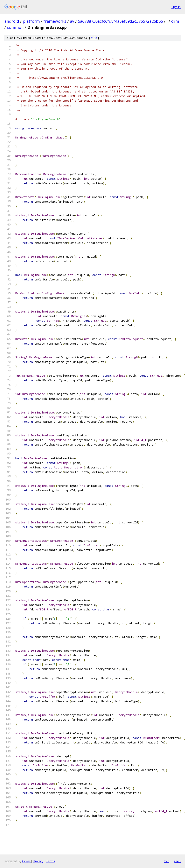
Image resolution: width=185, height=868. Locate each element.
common (15, 27)
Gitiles (26, 861)
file (94, 38)
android (12, 21)
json (177, 861)
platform (31, 21)
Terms (51, 861)
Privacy (38, 861)
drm (175, 21)
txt (167, 861)
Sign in (176, 7)
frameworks (55, 21)
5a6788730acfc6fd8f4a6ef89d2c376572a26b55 (120, 21)
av (72, 21)
